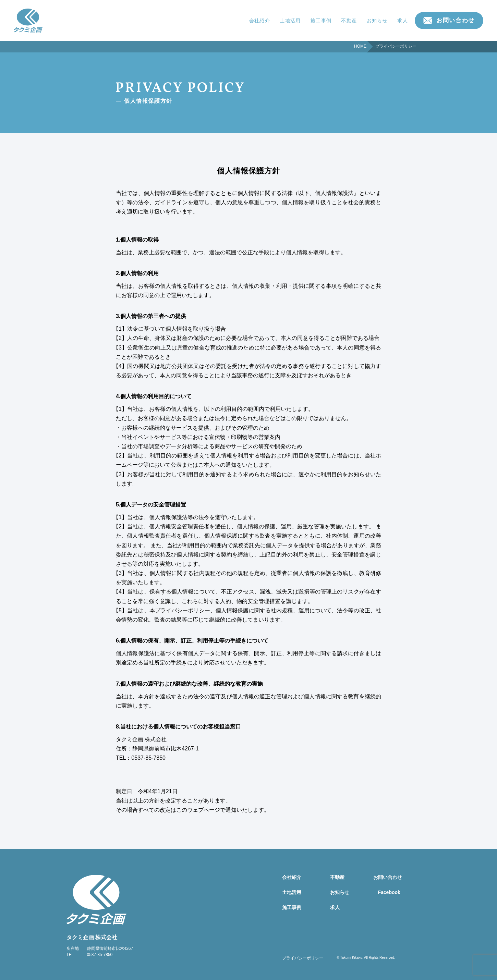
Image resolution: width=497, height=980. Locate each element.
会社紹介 (260, 21)
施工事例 (321, 21)
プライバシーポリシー (303, 958)
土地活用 (290, 21)
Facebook (389, 892)
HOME (360, 46)
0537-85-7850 (100, 955)
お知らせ (377, 21)
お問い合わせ (456, 20)
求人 (403, 21)
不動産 (349, 21)
